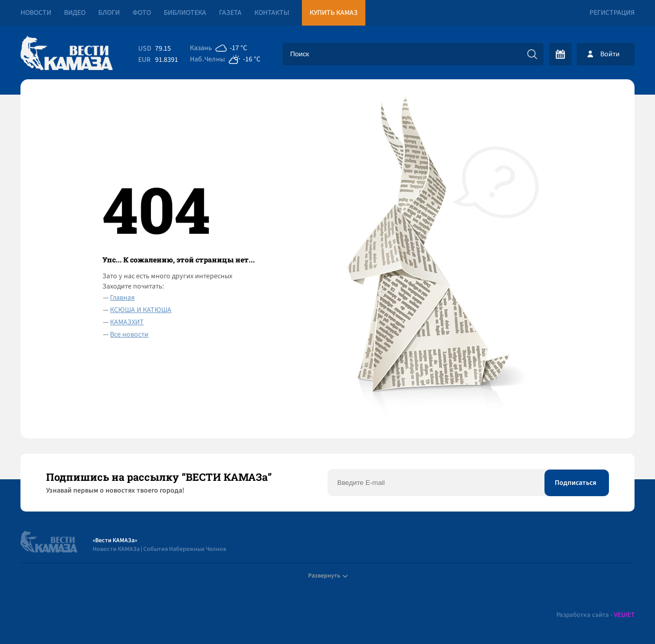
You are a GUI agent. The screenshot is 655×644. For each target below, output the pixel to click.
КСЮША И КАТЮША (141, 310)
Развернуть (328, 576)
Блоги (109, 13)
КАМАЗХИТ (127, 322)
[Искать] (532, 54)
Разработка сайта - (595, 615)
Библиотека (185, 13)
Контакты (272, 13)
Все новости (129, 335)
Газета (230, 13)
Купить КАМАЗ (334, 13)
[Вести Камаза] (67, 54)
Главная (122, 298)
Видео (75, 13)
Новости (36, 13)
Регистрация (612, 13)
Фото (142, 13)
